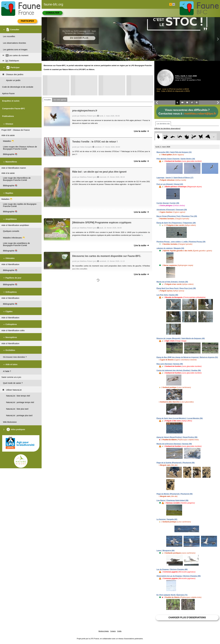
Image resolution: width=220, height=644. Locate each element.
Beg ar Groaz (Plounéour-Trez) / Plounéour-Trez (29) (177, 216)
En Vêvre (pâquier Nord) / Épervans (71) (172, 595)
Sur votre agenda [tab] (60, 100)
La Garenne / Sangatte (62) (167, 519)
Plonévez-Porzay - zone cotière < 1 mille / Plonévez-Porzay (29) (181, 242)
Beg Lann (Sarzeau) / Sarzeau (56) (170, 364)
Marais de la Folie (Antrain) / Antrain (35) (172, 282)
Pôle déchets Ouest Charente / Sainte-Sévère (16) (176, 159)
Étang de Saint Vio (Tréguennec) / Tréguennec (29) (176, 223)
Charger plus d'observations (187, 618)
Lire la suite (141, 131)
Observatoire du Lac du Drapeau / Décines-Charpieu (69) (179, 576)
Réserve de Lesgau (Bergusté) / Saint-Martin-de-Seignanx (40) (181, 338)
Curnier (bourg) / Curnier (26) (168, 203)
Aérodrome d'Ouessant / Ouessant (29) (172, 210)
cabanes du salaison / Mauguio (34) (170, 248)
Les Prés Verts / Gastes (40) (167, 295)
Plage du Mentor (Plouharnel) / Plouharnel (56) (175, 494)
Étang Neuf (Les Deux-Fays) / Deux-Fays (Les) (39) (176, 288)
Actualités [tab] (47, 100)
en (174, 4)
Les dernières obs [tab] (163, 124)
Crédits (119, 631)
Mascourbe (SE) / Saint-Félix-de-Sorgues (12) (174, 152)
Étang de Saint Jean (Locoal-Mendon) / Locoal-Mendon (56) (180, 418)
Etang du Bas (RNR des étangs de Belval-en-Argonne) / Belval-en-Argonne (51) (187, 357)
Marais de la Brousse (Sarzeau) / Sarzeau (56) (174, 444)
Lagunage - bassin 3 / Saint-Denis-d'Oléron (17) (175, 178)
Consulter (52, 13)
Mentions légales (104, 631)
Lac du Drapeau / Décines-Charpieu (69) (172, 569)
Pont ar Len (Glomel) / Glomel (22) (170, 184)
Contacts (113, 631)
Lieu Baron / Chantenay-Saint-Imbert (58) (172, 500)
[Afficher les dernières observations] (167, 128)
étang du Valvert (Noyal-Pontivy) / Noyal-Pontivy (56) (177, 437)
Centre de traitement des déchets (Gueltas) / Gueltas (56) (179, 370)
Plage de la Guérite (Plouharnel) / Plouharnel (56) (176, 463)
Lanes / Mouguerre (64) (165, 551)
